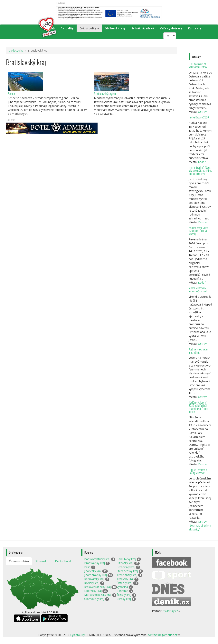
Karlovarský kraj (94, 579)
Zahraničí (123, 591)
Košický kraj (92, 583)
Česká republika (19, 561)
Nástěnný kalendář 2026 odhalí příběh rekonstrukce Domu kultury (198, 407)
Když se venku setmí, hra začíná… (199, 351)
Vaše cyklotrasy (171, 28)
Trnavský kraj (125, 579)
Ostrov (202, 112)
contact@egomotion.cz (164, 635)
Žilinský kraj (124, 595)
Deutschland (63, 561)
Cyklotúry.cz (171, 611)
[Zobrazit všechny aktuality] (200, 527)
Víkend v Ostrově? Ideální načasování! (198, 290)
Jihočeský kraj (93, 571)
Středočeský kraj (127, 571)
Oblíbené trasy (115, 28)
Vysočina (122, 587)
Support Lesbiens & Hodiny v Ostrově (198, 471)
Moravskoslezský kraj (98, 595)
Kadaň (202, 162)
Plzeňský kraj (125, 563)
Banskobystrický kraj (97, 559)
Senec (11, 94)
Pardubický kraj (126, 559)
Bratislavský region (105, 94)
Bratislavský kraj (95, 563)
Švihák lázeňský (143, 28)
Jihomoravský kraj (95, 575)
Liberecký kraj (93, 591)
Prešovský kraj (126, 567)
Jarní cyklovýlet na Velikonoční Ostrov (198, 65)
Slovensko (42, 561)
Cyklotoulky (89, 28)
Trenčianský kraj (127, 575)
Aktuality (67, 28)
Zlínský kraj (124, 599)
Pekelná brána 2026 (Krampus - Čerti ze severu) (199, 231)
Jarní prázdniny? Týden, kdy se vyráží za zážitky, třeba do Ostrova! (200, 171)
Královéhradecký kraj (97, 587)
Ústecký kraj (124, 583)
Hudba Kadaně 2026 (199, 117)
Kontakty (195, 28)
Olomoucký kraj (94, 599)
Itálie (87, 567)
